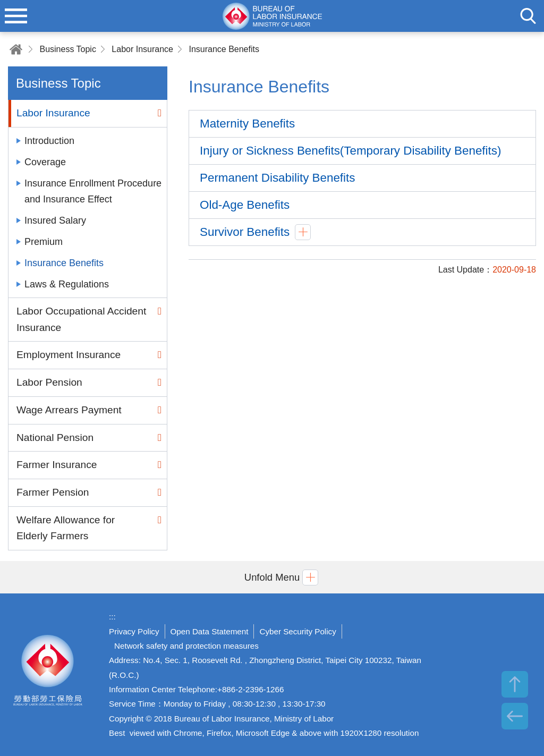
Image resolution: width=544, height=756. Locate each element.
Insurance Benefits (224, 49)
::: (112, 617)
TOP (515, 684)
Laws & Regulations (67, 284)
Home (16, 49)
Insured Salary (55, 220)
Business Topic (67, 49)
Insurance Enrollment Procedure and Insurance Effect (93, 191)
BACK (515, 716)
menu (16, 16)
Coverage (45, 162)
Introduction (49, 141)
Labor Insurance (142, 49)
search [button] (528, 16)
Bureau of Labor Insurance (48, 675)
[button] (272, 577)
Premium (44, 242)
